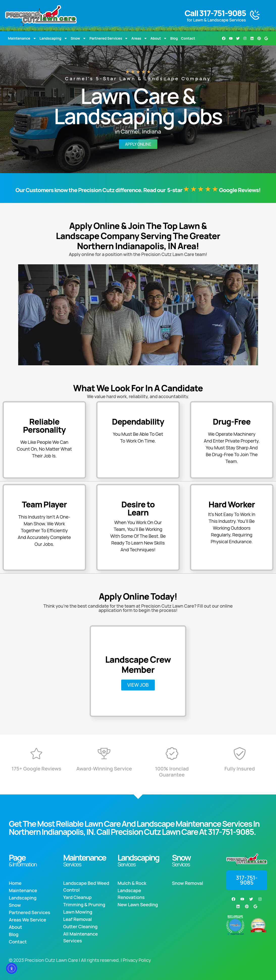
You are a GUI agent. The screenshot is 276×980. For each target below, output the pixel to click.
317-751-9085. (232, 832)
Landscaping (54, 38)
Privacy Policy (137, 960)
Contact (188, 38)
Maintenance (22, 38)
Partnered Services (109, 38)
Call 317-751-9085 (215, 13)
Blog (174, 38)
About (159, 38)
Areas (139, 38)
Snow (78, 38)
